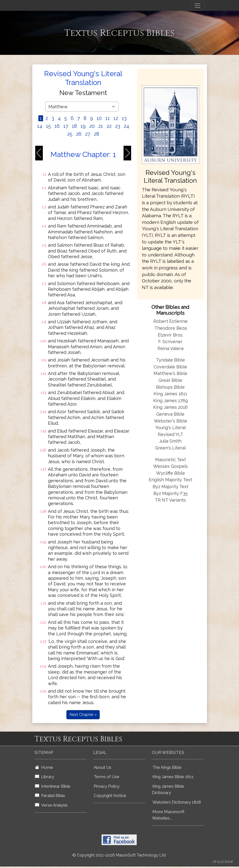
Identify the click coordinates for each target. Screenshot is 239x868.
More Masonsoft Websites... (168, 815)
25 (70, 134)
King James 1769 (171, 401)
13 (124, 118)
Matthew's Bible (171, 373)
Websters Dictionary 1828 (177, 802)
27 (88, 134)
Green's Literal (170, 448)
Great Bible (170, 380)
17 (66, 126)
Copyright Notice (110, 796)
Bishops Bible (170, 387)
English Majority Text (170, 480)
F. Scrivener (170, 342)
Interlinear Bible (53, 786)
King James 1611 (170, 394)
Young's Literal (171, 428)
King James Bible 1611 (173, 777)
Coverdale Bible (170, 367)
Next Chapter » (83, 715)
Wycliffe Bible (171, 473)
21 (101, 126)
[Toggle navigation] (197, 6)
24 (126, 126)
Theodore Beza (171, 328)
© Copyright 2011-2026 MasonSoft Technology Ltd (119, 855)
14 (40, 126)
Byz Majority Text (171, 487)
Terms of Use (107, 777)
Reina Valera (171, 348)
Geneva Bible (170, 414)
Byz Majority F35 (171, 493)
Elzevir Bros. (171, 335)
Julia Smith (170, 441)
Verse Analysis (51, 805)
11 (108, 118)
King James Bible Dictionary (168, 790)
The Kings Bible (167, 767)
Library (45, 777)
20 (92, 126)
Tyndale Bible (171, 360)
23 (118, 126)
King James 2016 (170, 407)
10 (99, 118)
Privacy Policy (107, 786)
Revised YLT (171, 434)
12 (116, 118)
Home (44, 767)
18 (74, 126)
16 (57, 126)
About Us (102, 767)
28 (97, 134)
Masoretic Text (171, 460)
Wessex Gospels (171, 466)
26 (79, 134)
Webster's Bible (171, 421)
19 (83, 126)
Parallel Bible (50, 796)
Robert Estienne (171, 321)
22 (109, 126)
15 (48, 126)
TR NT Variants (170, 500)
